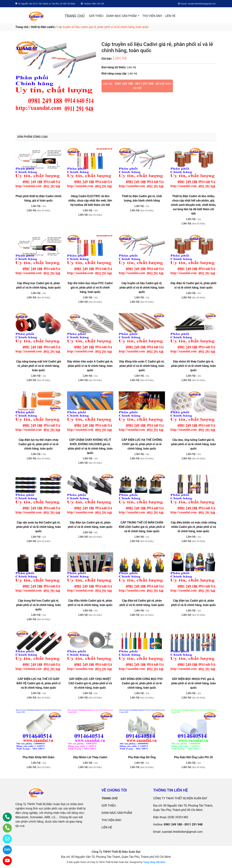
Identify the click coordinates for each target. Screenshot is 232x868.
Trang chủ (22, 27)
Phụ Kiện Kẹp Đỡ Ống (142, 757)
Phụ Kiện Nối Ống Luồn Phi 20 (193, 757)
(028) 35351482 (178, 817)
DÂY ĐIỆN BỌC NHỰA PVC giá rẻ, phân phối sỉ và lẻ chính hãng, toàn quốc (193, 683)
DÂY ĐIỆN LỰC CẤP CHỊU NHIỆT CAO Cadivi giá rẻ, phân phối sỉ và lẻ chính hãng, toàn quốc (90, 683)
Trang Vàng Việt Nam (154, 862)
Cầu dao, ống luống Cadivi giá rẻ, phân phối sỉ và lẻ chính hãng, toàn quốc (193, 444)
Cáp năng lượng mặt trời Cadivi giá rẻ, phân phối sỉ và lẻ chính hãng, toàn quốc (39, 366)
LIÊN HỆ (170, 16)
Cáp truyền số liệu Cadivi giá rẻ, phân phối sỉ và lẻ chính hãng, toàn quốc (142, 288)
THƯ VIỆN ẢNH (152, 16)
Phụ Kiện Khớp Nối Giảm (39, 757)
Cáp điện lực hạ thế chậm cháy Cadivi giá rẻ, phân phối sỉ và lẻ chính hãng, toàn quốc (38, 444)
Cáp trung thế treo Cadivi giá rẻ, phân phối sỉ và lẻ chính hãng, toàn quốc (39, 605)
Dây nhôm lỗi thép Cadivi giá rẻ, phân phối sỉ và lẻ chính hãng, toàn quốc (193, 366)
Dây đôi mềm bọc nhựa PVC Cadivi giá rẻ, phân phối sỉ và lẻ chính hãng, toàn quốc (90, 288)
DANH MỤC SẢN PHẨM (122, 16)
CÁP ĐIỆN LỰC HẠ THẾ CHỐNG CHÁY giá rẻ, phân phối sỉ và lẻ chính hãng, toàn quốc (142, 444)
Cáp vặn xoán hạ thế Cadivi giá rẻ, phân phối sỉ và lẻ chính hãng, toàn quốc (39, 527)
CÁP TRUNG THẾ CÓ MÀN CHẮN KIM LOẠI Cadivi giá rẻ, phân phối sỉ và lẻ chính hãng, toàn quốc (142, 527)
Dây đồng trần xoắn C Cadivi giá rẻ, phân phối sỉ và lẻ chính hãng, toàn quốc (142, 366)
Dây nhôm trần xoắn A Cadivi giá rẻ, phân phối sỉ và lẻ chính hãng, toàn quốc (90, 366)
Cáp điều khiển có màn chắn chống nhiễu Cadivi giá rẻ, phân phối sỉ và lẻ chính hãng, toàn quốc (193, 527)
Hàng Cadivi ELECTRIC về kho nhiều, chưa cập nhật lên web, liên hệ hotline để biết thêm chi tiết (90, 201)
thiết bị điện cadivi (43, 27)
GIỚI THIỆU (96, 16)
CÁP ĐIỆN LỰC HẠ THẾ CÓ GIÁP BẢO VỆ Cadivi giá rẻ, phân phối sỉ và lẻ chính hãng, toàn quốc (38, 683)
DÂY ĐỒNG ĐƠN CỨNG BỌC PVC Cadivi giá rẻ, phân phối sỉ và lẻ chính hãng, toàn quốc (142, 683)
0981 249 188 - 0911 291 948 (134, 84)
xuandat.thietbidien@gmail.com (182, 832)
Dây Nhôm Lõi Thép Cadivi (90, 757)
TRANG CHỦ (74, 16)
